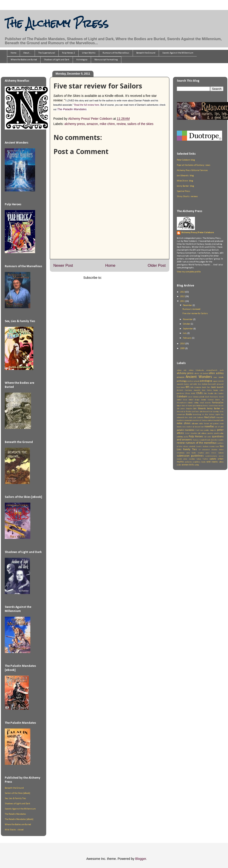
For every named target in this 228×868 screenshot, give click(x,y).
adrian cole (182, 370)
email (202, 403)
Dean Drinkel (188, 400)
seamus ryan (214, 447)
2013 (183, 292)
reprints (221, 440)
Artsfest (190, 381)
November (188, 319)
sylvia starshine (189, 459)
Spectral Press (184, 191)
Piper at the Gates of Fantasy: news (194, 165)
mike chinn (107, 124)
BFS (187, 387)
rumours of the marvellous (201, 443)
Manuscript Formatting (106, 60)
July (185, 333)
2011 (183, 301)
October (187, 324)
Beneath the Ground (146, 53)
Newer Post (63, 265)
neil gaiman (214, 424)
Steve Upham (217, 453)
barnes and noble (191, 384)
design (197, 400)
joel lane (196, 412)
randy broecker (212, 440)
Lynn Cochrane (198, 418)
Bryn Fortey (207, 390)
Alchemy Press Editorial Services (192, 170)
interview (213, 406)
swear (221, 456)
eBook (190, 403)
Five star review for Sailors (195, 314)
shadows (181, 453)
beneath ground (216, 384)
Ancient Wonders (199, 377)
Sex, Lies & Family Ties (15, 798)
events (208, 403)
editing (196, 403)
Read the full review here (87, 105)
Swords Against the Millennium (178, 53)
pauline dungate (210, 430)
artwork (197, 381)
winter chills (188, 465)
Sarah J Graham (202, 447)
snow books (191, 453)
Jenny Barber (214, 409)
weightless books (199, 462)
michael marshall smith (216, 421)
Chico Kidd (190, 393)
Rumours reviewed (191, 309)
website (188, 462)
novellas (209, 427)
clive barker (219, 394)
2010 (183, 344)
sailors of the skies (140, 124)
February (187, 338)
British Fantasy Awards (189, 390)
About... (27, 53)
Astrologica (82, 60)
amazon (92, 124)
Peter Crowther (191, 433)
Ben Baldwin (203, 384)
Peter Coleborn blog (186, 160)
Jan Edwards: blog (185, 176)
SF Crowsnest (204, 450)
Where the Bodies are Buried (24, 60)
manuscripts (189, 421)
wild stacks (212, 462)
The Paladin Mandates (72, 109)
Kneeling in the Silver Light (206, 414)
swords (179, 459)
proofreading (219, 433)
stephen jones (204, 453)
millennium (195, 424)
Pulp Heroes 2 (68, 53)
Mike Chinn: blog (185, 181)
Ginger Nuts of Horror (185, 406)
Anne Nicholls (218, 377)
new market (187, 427)
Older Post (157, 265)
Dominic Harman (207, 400)
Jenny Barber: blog (185, 186)
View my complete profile (189, 272)
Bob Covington (196, 387)
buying (216, 390)
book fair (206, 387)
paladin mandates (186, 430)
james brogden (186, 409)
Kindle (189, 414)
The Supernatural (47, 53)
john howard (204, 412)
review (121, 124)
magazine (220, 418)
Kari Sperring (214, 412)
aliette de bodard (201, 374)
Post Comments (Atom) (119, 278)
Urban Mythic (89, 53)
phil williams (202, 433)
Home (13, 53)
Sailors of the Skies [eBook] (17, 793)
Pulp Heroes (196, 437)
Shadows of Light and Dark (57, 60)
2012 (183, 297)
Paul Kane (199, 430)
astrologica (206, 381)
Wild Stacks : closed (14, 830)
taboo (199, 459)
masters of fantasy (200, 421)
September (188, 329)
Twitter (205, 459)
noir (202, 427)
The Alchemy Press (56, 23)
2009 (183, 348)
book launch (217, 387)
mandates (181, 421)
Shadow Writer (217, 450)
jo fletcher (188, 412)
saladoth (192, 447)
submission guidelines (190, 456)
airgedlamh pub (215, 370)
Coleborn (182, 397)
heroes (206, 406)
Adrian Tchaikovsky (196, 370)
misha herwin (204, 424)
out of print (219, 427)
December (188, 305)
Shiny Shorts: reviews (187, 197)
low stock (189, 418)
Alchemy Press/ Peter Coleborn (198, 233)
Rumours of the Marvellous (116, 53)
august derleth (218, 381)
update (213, 459)
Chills (199, 393)
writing (197, 465)
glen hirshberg (198, 406)
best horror (181, 387)
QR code (208, 437)
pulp (186, 437)
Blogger (140, 859)
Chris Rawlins (209, 394)
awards (180, 384)
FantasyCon (218, 403)
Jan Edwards (200, 409)
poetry (210, 433)
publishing (180, 437)
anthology (182, 381)
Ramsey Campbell (199, 440)
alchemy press (75, 124)
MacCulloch (210, 417)
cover (190, 397)
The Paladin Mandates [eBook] (19, 819)
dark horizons (212, 397)
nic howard (197, 427)
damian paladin (199, 397)
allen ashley (216, 373)
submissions (211, 456)
